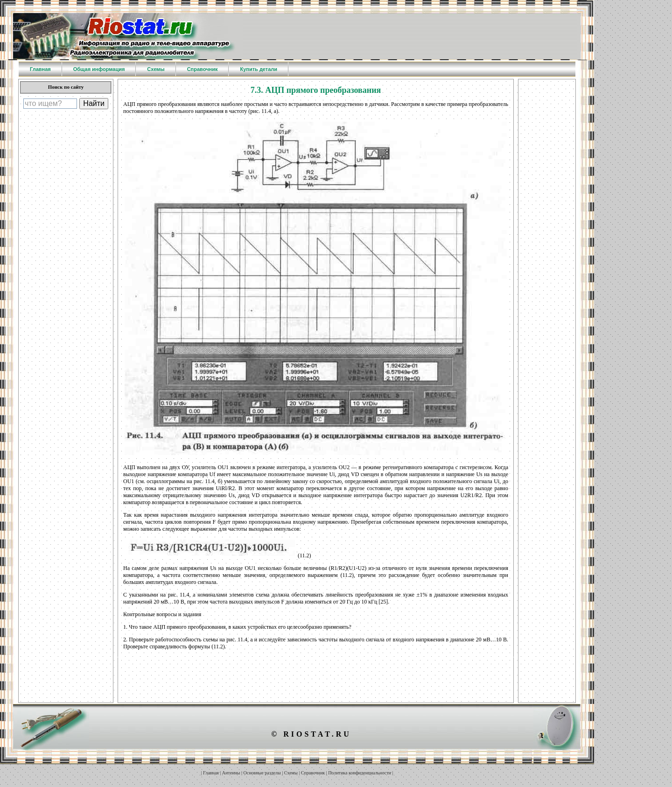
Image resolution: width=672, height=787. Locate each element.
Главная (211, 773)
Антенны (231, 773)
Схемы (291, 773)
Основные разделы (262, 773)
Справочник (313, 773)
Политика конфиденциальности (360, 773)
